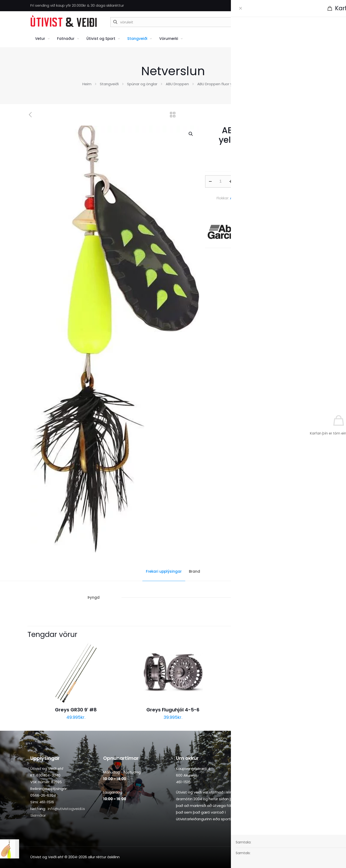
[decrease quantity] (210, 181)
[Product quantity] (221, 181)
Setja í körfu (271, 181)
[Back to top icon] (311, 857)
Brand (194, 571)
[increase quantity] (231, 181)
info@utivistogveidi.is (66, 809)
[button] (191, 134)
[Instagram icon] (313, 6)
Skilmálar (38, 815)
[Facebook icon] (307, 6)
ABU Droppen (177, 84)
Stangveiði (109, 84)
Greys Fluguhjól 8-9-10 (270, 710)
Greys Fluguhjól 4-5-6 (173, 710)
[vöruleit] (194, 22)
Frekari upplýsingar (164, 571)
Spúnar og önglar (142, 84)
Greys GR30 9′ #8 (76, 710)
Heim (87, 84)
